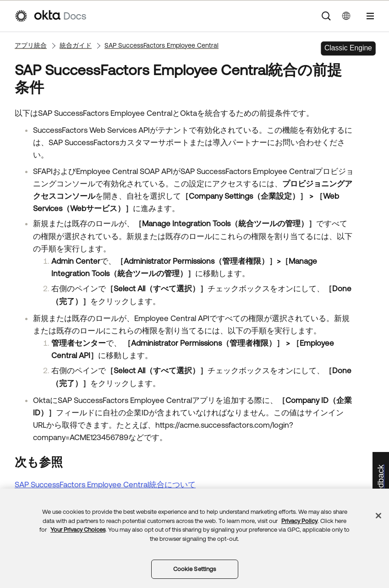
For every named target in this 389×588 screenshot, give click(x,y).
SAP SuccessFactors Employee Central (162, 45)
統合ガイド (76, 45)
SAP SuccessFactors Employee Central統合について (105, 485)
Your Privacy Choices (78, 530)
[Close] (378, 516)
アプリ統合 (31, 45)
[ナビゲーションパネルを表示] (370, 16)
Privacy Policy (299, 521)
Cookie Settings (195, 569)
